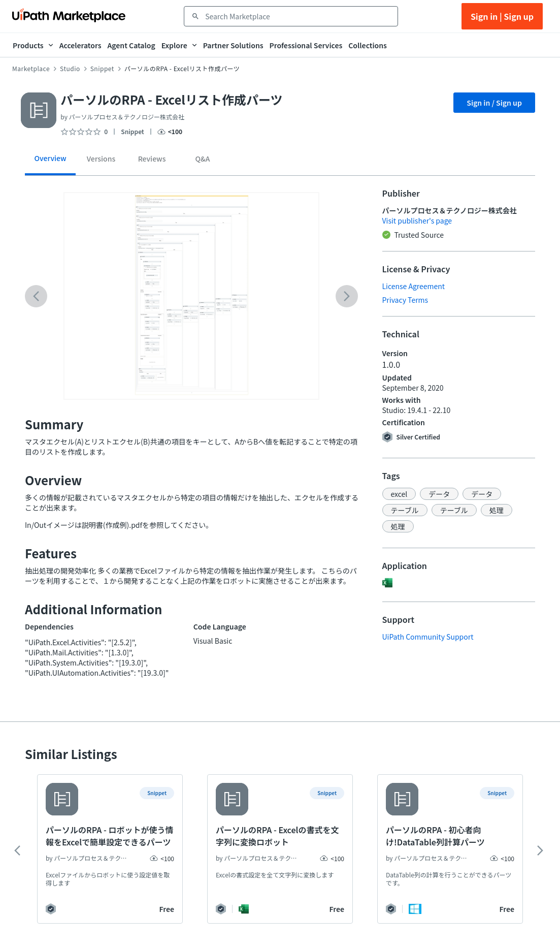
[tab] (50, 162)
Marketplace (31, 69)
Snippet (102, 69)
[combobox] (298, 16)
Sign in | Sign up (502, 16)
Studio (70, 69)
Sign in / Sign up (494, 103)
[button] (399, 494)
